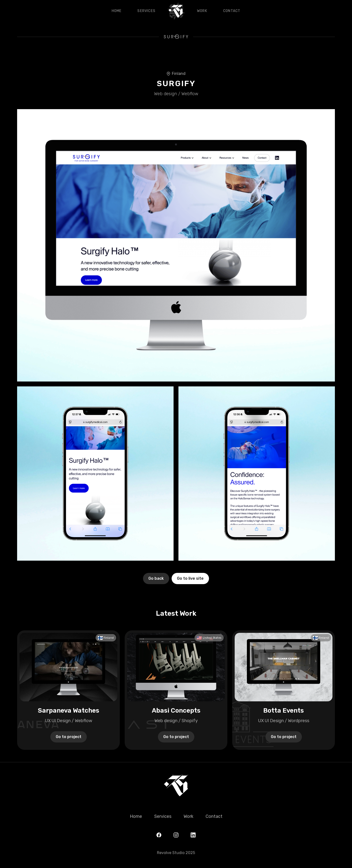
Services (146, 11)
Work (202, 11)
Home (117, 11)
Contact (232, 11)
